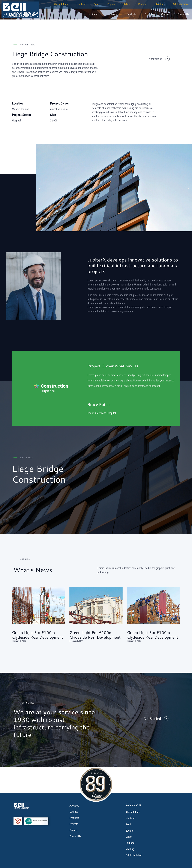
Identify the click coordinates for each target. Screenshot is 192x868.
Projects (149, 14)
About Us (97, 14)
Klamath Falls (61, 4)
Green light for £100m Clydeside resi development (38, 635)
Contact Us (183, 14)
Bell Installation (181, 4)
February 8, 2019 (19, 641)
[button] (39, 187)
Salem (127, 4)
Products (131, 14)
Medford (81, 4)
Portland (143, 4)
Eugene (111, 4)
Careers (165, 14)
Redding (160, 4)
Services (114, 14)
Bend (96, 4)
